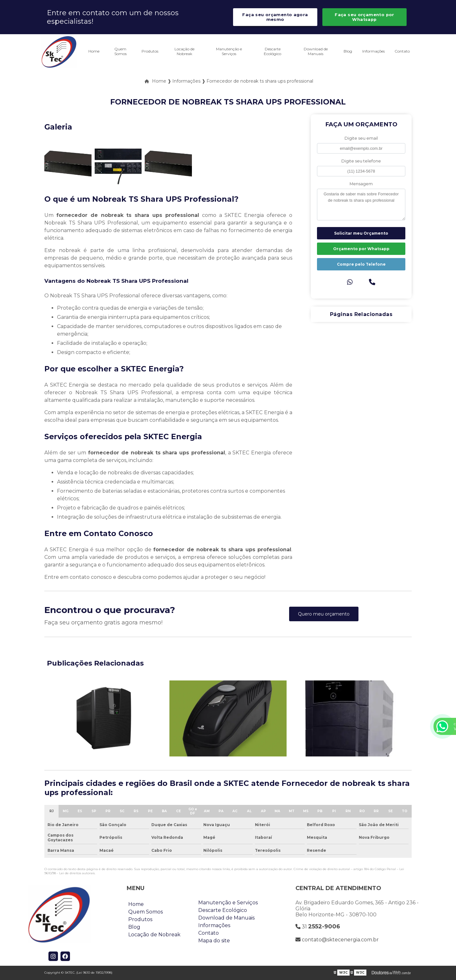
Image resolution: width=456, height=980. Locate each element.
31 (318, 926)
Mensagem (361, 184)
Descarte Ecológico (272, 51)
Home (94, 51)
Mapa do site (214, 941)
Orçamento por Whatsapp (361, 249)
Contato (402, 51)
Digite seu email (361, 138)
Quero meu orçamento (324, 614)
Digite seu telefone (361, 161)
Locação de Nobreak (184, 51)
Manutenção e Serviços (229, 51)
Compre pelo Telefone (361, 264)
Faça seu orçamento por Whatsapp (364, 17)
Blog (348, 51)
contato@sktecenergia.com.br (337, 940)
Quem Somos (120, 51)
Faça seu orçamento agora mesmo (275, 17)
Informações (374, 51)
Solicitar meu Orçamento (361, 233)
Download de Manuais (316, 51)
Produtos (150, 51)
